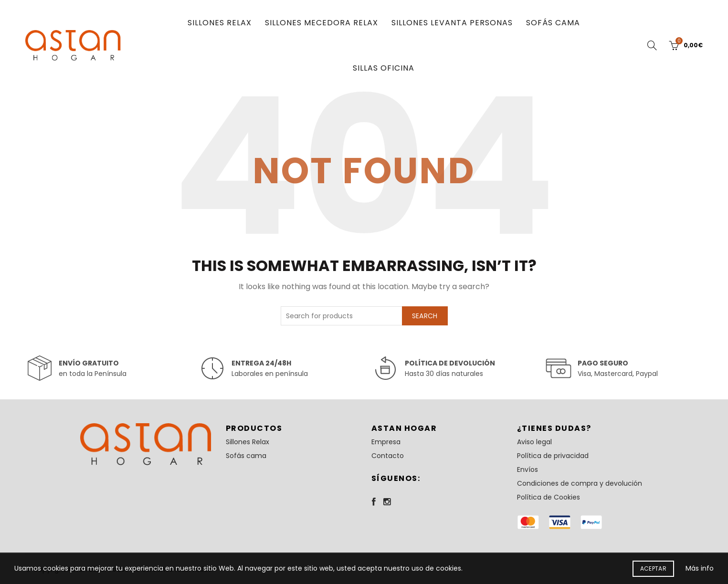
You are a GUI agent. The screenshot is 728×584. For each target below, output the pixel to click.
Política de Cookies (549, 497)
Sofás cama (553, 23)
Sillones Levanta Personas (452, 23)
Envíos (528, 469)
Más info (700, 568)
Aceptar (653, 568)
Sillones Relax (220, 23)
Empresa (386, 442)
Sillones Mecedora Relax (322, 23)
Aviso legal (534, 442)
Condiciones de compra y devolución (580, 483)
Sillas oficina (384, 68)
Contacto (388, 456)
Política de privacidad (553, 456)
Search (425, 316)
